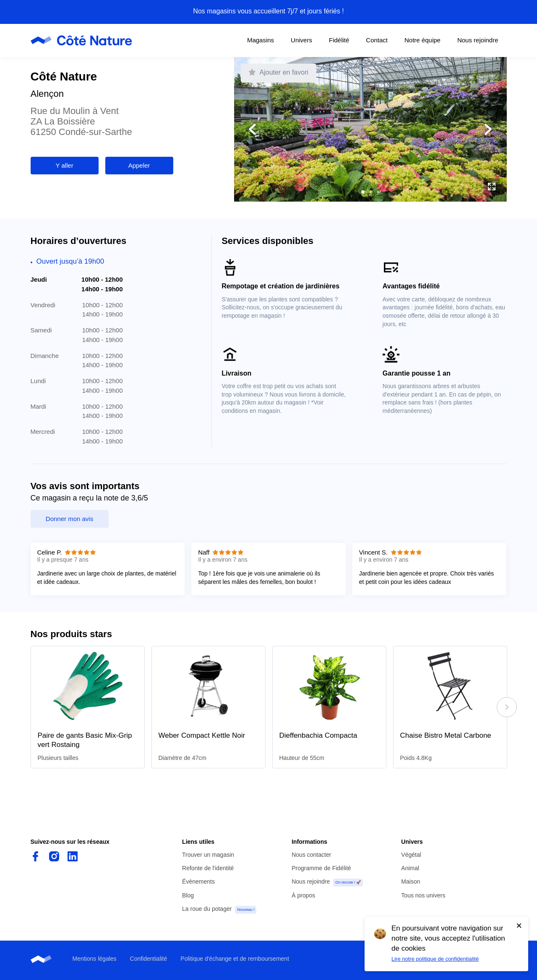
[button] (363, 192)
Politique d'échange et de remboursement (235, 959)
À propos (303, 895)
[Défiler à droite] (507, 707)
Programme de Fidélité (321, 868)
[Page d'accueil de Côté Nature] (84, 40)
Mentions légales (95, 959)
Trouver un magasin (208, 855)
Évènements (198, 881)
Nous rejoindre (311, 881)
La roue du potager (207, 909)
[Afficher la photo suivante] (439, 130)
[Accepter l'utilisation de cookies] (519, 926)
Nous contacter (311, 855)
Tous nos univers (423, 895)
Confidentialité (149, 959)
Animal (410, 868)
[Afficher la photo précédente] (302, 130)
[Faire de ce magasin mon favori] (279, 73)
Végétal (411, 855)
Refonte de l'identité (208, 868)
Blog (188, 895)
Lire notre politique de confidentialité (435, 959)
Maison (411, 881)
